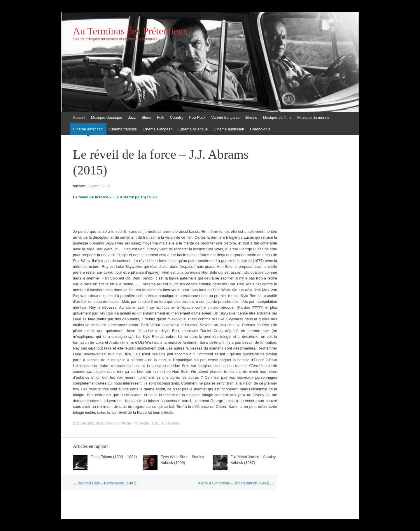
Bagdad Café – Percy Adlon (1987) (105, 483)
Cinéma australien (229, 129)
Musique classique (107, 117)
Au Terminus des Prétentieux (131, 31)
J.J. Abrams (170, 423)
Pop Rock (197, 117)
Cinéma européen (158, 129)
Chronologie (260, 129)
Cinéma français (123, 129)
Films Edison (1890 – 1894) (114, 457)
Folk (161, 117)
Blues (147, 117)
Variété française (226, 117)
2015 (155, 423)
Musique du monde (313, 117)
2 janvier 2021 (99, 186)
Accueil (79, 117)
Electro (251, 117)
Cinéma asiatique (193, 129)
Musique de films (277, 117)
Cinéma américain (88, 129)
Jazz (132, 117)
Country (177, 117)
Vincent (79, 186)
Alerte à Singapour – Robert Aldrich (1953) (236, 483)
